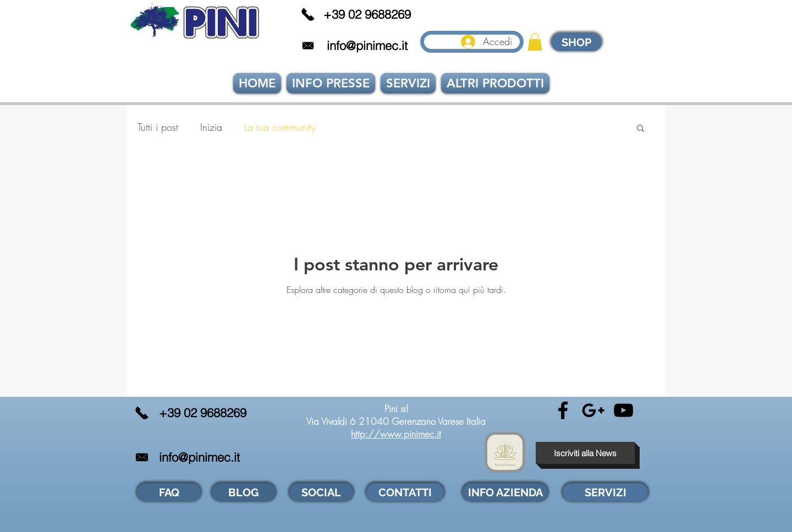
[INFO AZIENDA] (505, 492)
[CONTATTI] (405, 492)
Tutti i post (158, 127)
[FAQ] (169, 492)
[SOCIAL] (321, 492)
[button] (640, 129)
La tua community (280, 127)
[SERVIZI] (605, 492)
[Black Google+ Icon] (593, 410)
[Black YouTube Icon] (623, 410)
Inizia (211, 127)
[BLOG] (244, 492)
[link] (535, 42)
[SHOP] (576, 42)
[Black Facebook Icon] (563, 410)
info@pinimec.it (367, 46)
